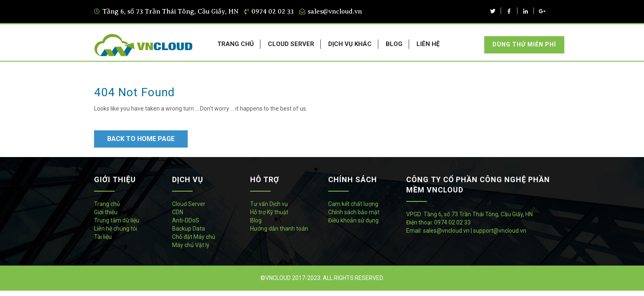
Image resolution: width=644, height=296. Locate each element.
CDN (178, 212)
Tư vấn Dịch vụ (269, 204)
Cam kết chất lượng (353, 204)
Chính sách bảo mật (354, 212)
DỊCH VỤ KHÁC (350, 44)
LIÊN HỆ (428, 44)
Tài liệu (103, 237)
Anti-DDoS (186, 220)
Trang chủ (107, 204)
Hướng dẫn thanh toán (279, 229)
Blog (256, 220)
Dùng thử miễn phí (524, 44)
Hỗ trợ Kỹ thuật (269, 212)
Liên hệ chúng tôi (116, 229)
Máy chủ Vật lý (191, 245)
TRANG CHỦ (236, 44)
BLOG (394, 44)
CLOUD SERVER (291, 44)
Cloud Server (189, 204)
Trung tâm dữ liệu (117, 220)
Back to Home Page (141, 139)
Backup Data (189, 229)
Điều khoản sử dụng (353, 220)
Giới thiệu (106, 212)
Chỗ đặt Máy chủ (194, 237)
